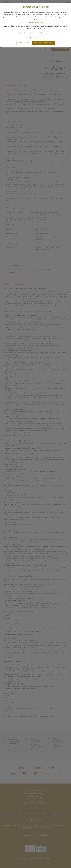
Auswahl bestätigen (24, 43)
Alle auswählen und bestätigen (43, 43)
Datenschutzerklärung (36, 23)
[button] (36, 38)
